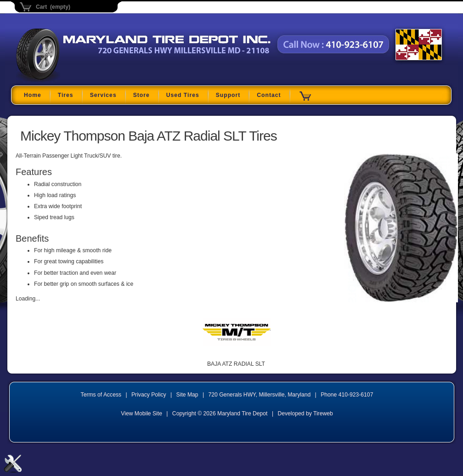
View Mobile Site (141, 414)
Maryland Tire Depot (74, 80)
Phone (347, 395)
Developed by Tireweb (305, 414)
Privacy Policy (149, 395)
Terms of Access (101, 395)
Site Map (187, 395)
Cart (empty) (53, 7)
